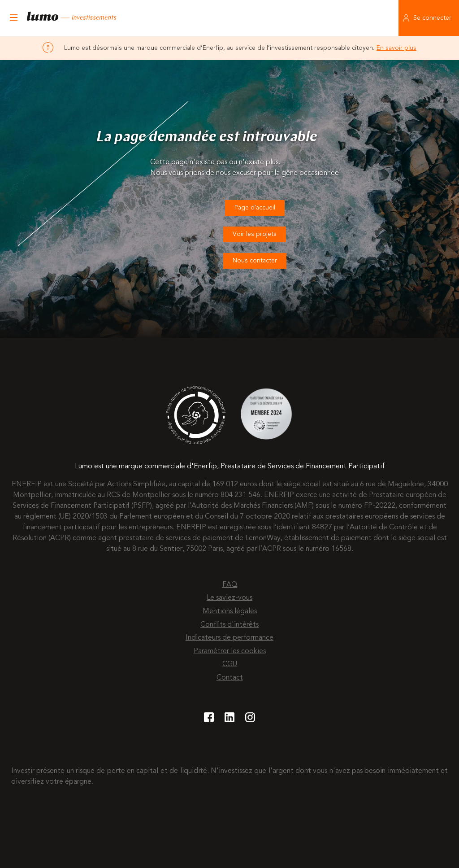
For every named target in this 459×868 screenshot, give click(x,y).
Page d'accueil (255, 208)
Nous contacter (255, 261)
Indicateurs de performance (229, 638)
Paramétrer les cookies (230, 651)
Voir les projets (255, 234)
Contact (230, 678)
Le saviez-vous (229, 598)
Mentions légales (230, 611)
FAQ (230, 585)
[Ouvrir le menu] (13, 18)
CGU (230, 664)
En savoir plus (396, 48)
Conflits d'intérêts (229, 625)
